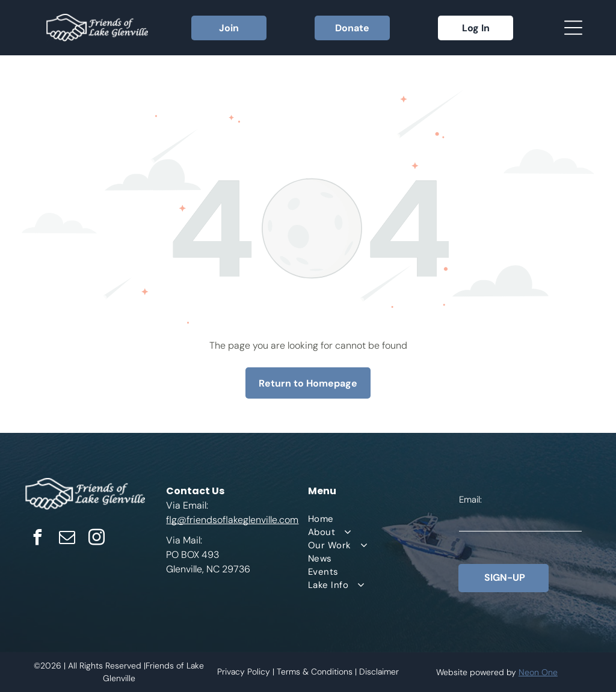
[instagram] (97, 539)
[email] (67, 539)
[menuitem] (383, 519)
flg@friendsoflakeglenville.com (232, 520)
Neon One (538, 672)
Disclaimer (379, 672)
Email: (470, 500)
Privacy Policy (244, 672)
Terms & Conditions (315, 672)
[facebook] (38, 539)
